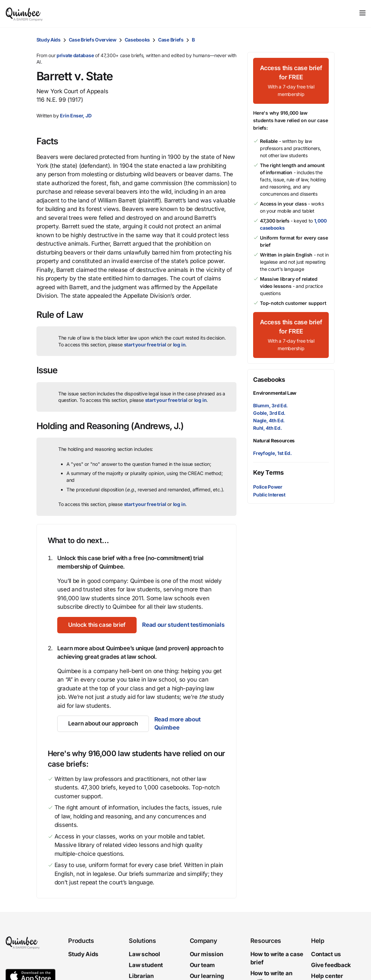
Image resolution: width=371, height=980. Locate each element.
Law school (144, 954)
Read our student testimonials (183, 625)
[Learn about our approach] (103, 724)
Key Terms (268, 472)
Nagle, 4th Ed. (269, 420)
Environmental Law (275, 393)
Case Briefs (171, 40)
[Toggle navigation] (362, 13)
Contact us (326, 954)
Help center (327, 976)
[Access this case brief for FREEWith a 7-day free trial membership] (291, 81)
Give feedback (331, 965)
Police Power (268, 487)
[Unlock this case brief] (97, 625)
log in (179, 345)
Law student (146, 965)
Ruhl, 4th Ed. (267, 428)
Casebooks (137, 40)
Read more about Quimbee (178, 723)
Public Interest (269, 495)
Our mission (207, 954)
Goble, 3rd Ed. (269, 413)
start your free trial (145, 345)
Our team (203, 965)
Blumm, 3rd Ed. (270, 405)
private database (75, 55)
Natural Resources (274, 440)
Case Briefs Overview (93, 40)
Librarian (141, 976)
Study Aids (49, 40)
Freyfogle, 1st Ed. (273, 453)
